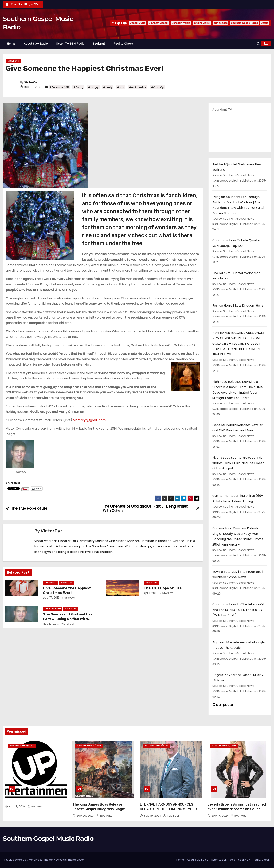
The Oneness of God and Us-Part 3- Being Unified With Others (68, 619)
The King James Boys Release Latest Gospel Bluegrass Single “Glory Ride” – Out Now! (99, 809)
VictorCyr (31, 82)
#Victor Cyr (158, 87)
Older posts (223, 705)
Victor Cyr (13, 61)
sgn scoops (221, 23)
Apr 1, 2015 (151, 593)
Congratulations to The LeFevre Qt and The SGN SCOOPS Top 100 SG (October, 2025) (238, 610)
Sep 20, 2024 (86, 816)
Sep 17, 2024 (221, 816)
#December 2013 (59, 87)
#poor (121, 87)
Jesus (265, 23)
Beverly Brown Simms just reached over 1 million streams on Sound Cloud (237, 809)
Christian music (181, 23)
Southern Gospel (158, 23)
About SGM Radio (36, 44)
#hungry (93, 87)
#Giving (78, 87)
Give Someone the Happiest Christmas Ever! (67, 591)
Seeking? (99, 44)
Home (11, 44)
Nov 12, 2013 (51, 624)
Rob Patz (36, 807)
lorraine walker (202, 23)
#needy (108, 87)
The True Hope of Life (163, 588)
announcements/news (22, 746)
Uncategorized (53, 609)
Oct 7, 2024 (18, 807)
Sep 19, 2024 (153, 816)
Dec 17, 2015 (51, 598)
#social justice (138, 87)
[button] (258, 44)
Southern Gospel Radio (244, 23)
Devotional (51, 583)
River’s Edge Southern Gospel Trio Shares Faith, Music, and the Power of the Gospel (238, 463)
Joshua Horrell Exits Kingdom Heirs (238, 306)
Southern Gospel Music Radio (48, 839)
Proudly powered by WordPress (23, 860)
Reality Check (123, 44)
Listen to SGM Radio (70, 44)
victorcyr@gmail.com (89, 420)
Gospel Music (138, 23)
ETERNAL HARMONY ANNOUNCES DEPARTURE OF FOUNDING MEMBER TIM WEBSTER (168, 809)
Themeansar (76, 860)
